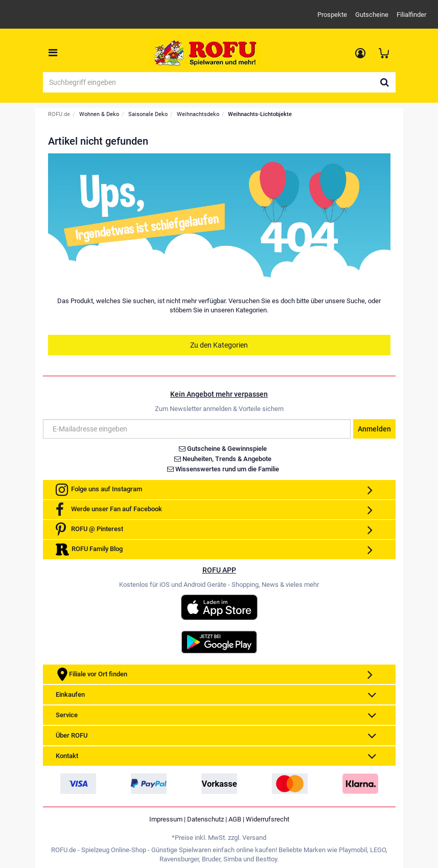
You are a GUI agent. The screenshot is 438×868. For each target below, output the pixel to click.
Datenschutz (205, 819)
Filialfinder (411, 15)
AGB (235, 819)
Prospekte (332, 15)
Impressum (166, 819)
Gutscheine (372, 15)
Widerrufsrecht (268, 819)
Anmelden (374, 429)
